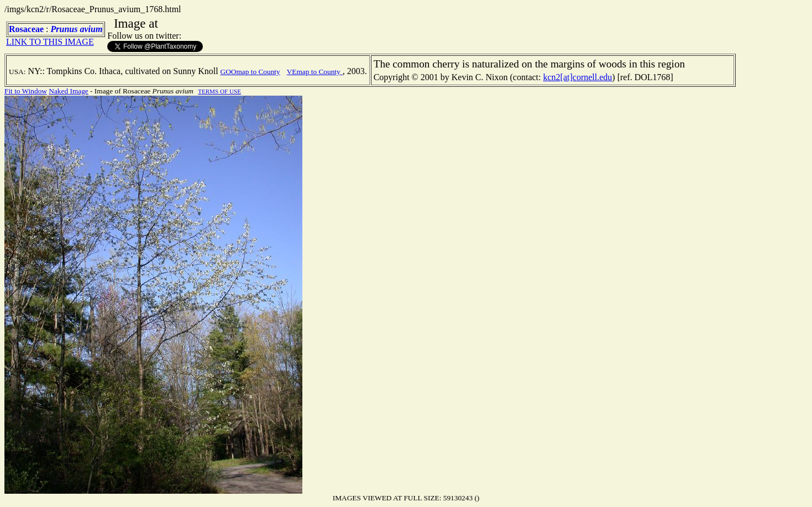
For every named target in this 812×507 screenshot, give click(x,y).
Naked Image (68, 91)
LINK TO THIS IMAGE (50, 42)
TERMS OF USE (219, 91)
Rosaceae (26, 29)
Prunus (64, 29)
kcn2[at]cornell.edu (577, 77)
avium (91, 29)
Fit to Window (26, 91)
